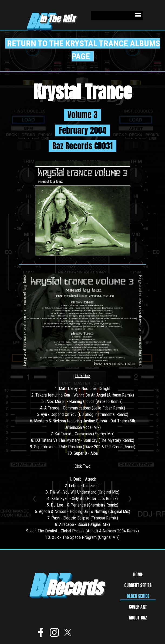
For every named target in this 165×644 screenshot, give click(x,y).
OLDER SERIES (138, 596)
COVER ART (138, 607)
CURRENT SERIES (138, 585)
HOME (138, 574)
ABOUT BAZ (138, 618)
